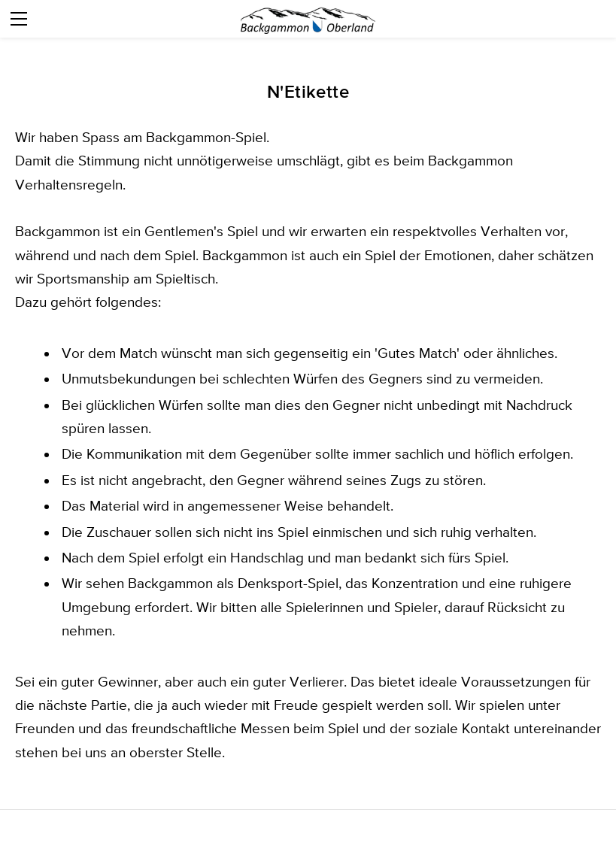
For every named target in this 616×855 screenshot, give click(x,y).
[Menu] (19, 19)
